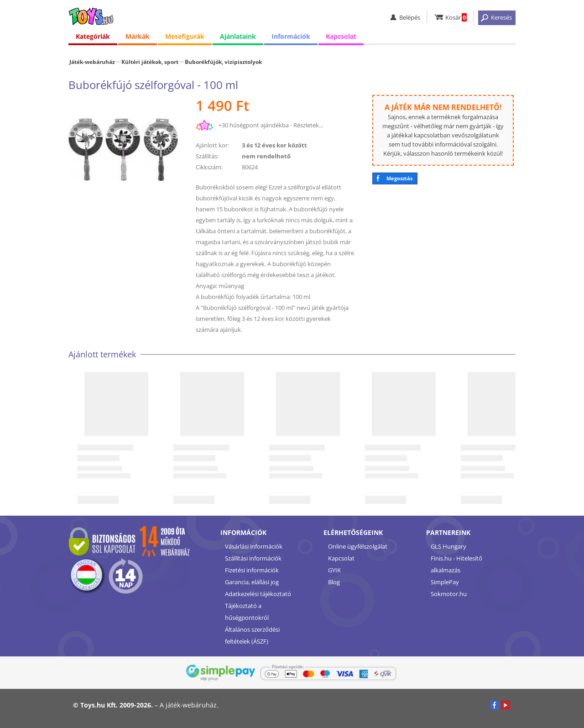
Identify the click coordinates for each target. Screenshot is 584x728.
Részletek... (308, 125)
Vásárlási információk (254, 546)
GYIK (334, 570)
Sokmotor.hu (449, 594)
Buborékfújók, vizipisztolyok (223, 62)
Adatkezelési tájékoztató (258, 594)
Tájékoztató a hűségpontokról (247, 612)
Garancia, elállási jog (252, 582)
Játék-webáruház (92, 62)
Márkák (138, 36)
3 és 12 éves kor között (274, 145)
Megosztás (399, 178)
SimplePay (445, 582)
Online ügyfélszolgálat (358, 546)
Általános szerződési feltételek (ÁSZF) (252, 635)
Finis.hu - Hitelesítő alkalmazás (456, 564)
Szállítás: (207, 156)
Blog (334, 582)
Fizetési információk (252, 570)
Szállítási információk (253, 558)
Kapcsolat (341, 36)
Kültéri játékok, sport (150, 62)
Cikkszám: (209, 167)
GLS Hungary (448, 546)
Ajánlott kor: (212, 145)
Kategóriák (93, 36)
